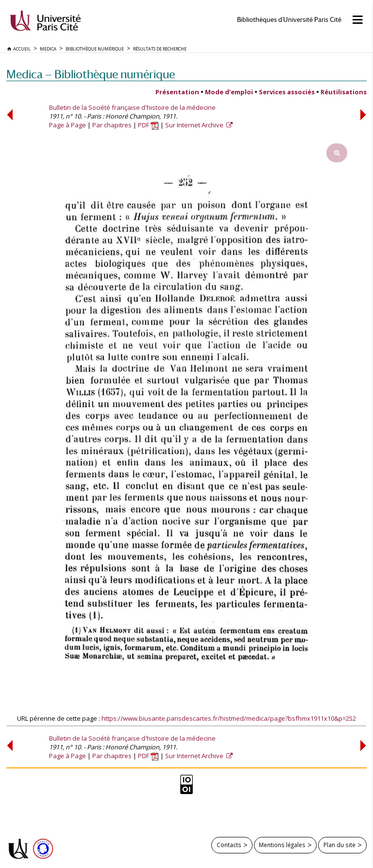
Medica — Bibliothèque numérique (91, 74)
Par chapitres (112, 125)
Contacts (229, 845)
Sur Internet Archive (195, 125)
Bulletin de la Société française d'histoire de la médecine (132, 107)
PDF (148, 125)
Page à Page (68, 125)
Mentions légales (282, 845)
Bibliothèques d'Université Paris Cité (289, 20)
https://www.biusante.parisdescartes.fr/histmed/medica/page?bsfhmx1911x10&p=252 (229, 718)
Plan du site (339, 845)
